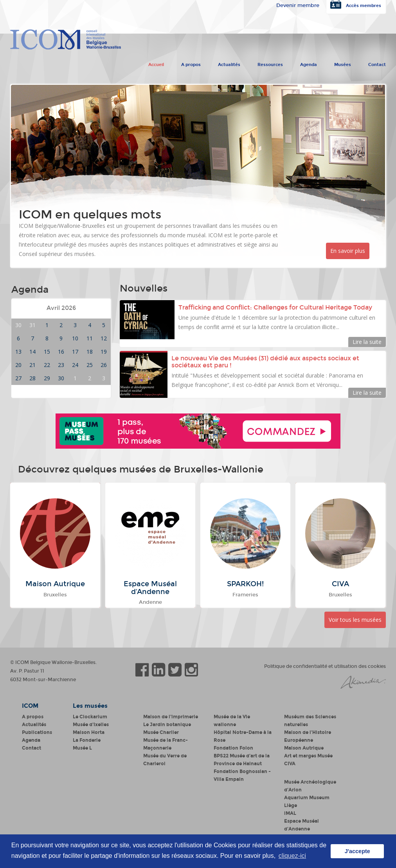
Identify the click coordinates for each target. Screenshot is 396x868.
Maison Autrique (304, 748)
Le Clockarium (90, 717)
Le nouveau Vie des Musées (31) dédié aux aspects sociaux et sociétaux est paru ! (265, 362)
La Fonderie (87, 740)
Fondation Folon (233, 748)
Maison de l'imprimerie (171, 717)
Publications (37, 732)
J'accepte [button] (357, 851)
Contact (377, 63)
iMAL (290, 813)
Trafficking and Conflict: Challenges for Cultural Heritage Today (276, 307)
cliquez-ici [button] (292, 856)
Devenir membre (298, 5)
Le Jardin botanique (167, 725)
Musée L (82, 748)
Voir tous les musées (355, 620)
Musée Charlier (161, 732)
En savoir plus (348, 251)
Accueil (156, 63)
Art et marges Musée (308, 756)
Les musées (90, 706)
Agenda (309, 63)
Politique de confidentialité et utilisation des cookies (325, 666)
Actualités (229, 63)
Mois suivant (91, 308)
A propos (191, 63)
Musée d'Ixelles (91, 725)
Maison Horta (89, 732)
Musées (343, 63)
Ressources (270, 63)
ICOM (30, 706)
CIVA (290, 764)
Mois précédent (35, 308)
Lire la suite (367, 342)
